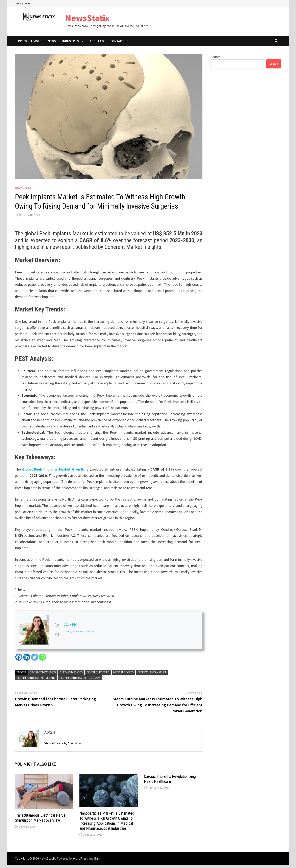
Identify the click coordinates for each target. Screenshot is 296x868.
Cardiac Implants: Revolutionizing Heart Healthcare (170, 779)
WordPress (80, 858)
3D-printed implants (43, 672)
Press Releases (30, 41)
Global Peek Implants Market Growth (53, 469)
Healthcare (23, 188)
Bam (97, 858)
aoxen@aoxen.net (73, 632)
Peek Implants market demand (36, 678)
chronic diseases (71, 672)
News (52, 41)
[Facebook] (19, 657)
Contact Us (119, 41)
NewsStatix (88, 18)
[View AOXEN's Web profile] (57, 625)
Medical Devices (124, 672)
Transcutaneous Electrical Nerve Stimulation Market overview (40, 818)
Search (216, 57)
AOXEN (70, 624)
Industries (71, 41)
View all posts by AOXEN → (63, 743)
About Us (97, 41)
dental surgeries (98, 672)
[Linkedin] (27, 657)
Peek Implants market (152, 672)
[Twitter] (35, 657)
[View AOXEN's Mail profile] (57, 635)
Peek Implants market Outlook (80, 678)
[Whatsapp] (42, 657)
